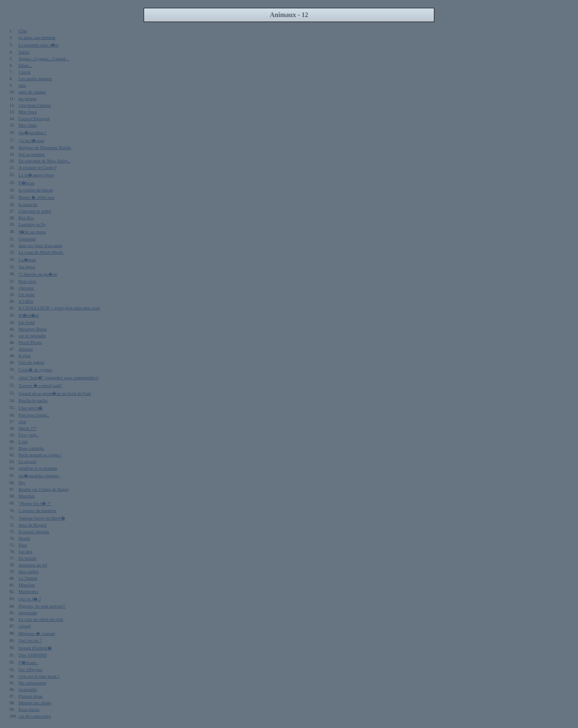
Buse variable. (32, 448)
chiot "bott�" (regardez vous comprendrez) (59, 377)
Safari (24, 52)
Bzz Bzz (26, 218)
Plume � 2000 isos (37, 197)
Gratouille (28, 689)
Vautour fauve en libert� (42, 518)
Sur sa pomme (32, 154)
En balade (28, 558)
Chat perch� (31, 408)
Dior (23, 545)
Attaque (26, 349)
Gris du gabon (32, 362)
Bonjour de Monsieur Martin (45, 147)
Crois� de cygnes (36, 370)
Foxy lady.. (29, 435)
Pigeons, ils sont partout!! (42, 606)
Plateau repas (31, 696)
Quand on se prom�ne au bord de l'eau (55, 393)
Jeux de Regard (33, 525)
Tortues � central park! (40, 385)
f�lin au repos (32, 232)
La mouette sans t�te (39, 45)
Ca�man (27, 260)
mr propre (28, 98)
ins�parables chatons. (39, 476)
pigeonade (28, 613)
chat (22, 422)
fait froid (27, 322)
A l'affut (26, 301)
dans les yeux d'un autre (40, 245)
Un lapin (27, 294)
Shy (22, 483)
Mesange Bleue (33, 329)
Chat (23, 31)
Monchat (27, 585)
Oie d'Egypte (31, 669)
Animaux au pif (33, 565)
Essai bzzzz (29, 709)
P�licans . (29, 662)
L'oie (23, 441)
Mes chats (28, 125)
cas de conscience (35, 716)
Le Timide (28, 578)
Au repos (27, 267)
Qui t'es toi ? (30, 640)
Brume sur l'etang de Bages (44, 489)
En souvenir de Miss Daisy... (45, 161)
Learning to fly (32, 224)
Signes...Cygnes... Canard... (44, 59)
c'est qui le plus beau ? (39, 676)
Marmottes (29, 591)
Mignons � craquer (37, 633)
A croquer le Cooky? (38, 167)
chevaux (26, 288)
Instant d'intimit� (36, 648)
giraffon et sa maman (38, 468)
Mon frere (28, 112)
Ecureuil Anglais (34, 532)
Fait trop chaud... (34, 415)
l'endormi (27, 239)
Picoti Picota (30, 342)
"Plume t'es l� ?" (35, 503)
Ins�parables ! (33, 132)
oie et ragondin (32, 336)
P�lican (27, 183)
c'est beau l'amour (35, 105)
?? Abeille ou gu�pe (38, 274)
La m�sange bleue (37, 175)
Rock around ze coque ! (40, 455)
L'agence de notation (38, 510)
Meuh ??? (28, 428)
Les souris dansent (36, 78)
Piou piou (27, 281)
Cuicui (25, 72)
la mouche (28, 204)
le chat (25, 355)
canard (25, 626)
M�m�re (29, 315)
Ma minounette (33, 683)
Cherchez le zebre (35, 211)
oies (22, 85)
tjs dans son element (37, 37)
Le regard (27, 461)
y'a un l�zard (32, 140)
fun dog (26, 552)
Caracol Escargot (34, 118)
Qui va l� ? (30, 599)
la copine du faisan (36, 190)
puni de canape (32, 92)
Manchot (27, 496)
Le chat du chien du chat (41, 619)
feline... (26, 65)
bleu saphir (29, 571)
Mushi (24, 538)
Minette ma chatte (35, 703)
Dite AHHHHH (33, 655)
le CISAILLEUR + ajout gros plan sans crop (59, 308)
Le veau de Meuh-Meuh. (41, 252)
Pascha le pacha (33, 400)
